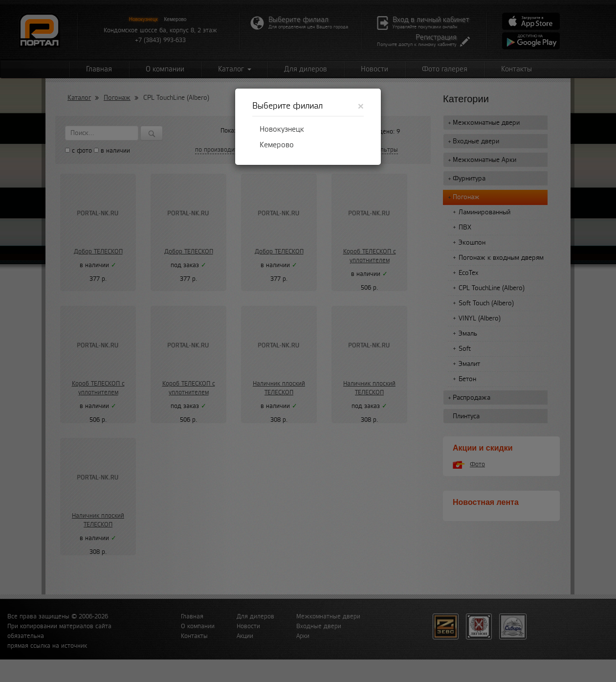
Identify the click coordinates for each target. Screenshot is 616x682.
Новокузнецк (282, 129)
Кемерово (277, 145)
